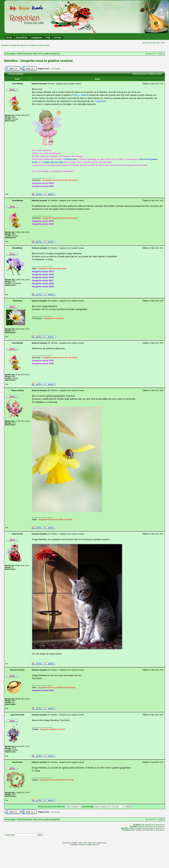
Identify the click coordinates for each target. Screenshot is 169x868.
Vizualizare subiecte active (39, 45)
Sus (7, 194)
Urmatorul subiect (155, 74)
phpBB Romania (93, 845)
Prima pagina (10, 54)
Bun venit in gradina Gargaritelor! (47, 54)
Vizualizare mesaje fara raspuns (14, 45)
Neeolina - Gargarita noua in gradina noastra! (38, 61)
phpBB (74, 843)
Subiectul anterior (139, 74)
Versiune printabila (16, 74)
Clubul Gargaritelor (25, 54)
